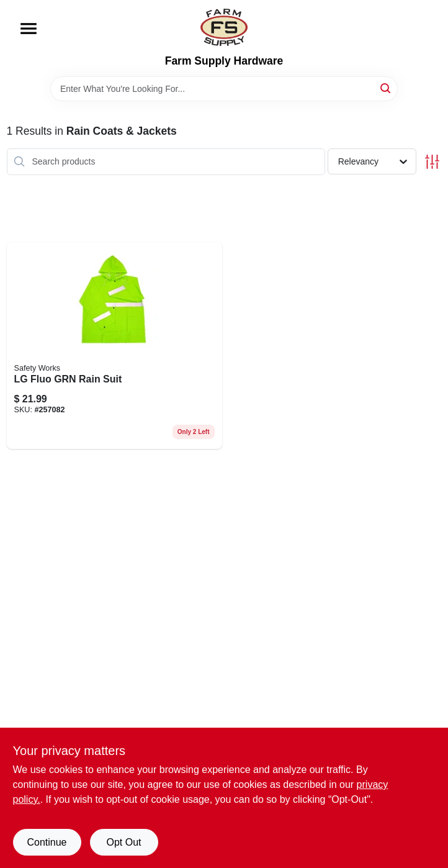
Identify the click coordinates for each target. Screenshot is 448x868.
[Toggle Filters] (432, 162)
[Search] (386, 88)
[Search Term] (224, 89)
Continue (47, 842)
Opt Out (123, 842)
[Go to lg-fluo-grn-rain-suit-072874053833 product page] (114, 346)
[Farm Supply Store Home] (224, 27)
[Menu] (29, 29)
